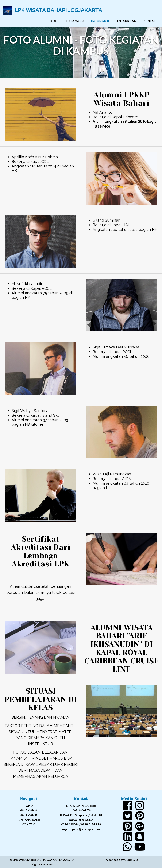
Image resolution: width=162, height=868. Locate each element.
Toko (55, 23)
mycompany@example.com (81, 829)
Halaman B (100, 23)
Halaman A (75, 23)
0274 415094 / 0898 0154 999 (81, 824)
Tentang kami (126, 23)
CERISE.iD (131, 860)
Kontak (150, 23)
